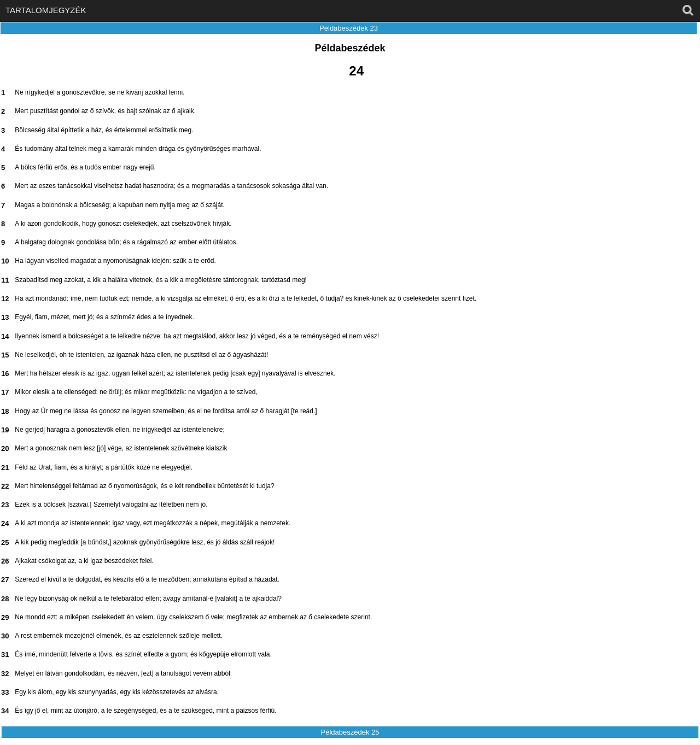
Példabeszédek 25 (350, 732)
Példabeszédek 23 (349, 28)
